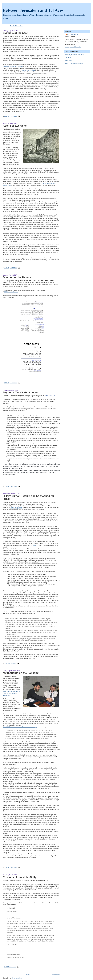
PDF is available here (11, 292)
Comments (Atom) (17, 978)
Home (5, 26)
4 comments (13, 116)
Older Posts (56, 974)
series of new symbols (28, 70)
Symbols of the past (15, 33)
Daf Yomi (68, 58)
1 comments (13, 383)
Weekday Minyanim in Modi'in (74, 55)
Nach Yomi (68, 61)
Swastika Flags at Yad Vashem (13, 66)
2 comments (13, 967)
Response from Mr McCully (20, 877)
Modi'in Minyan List (16, 26)
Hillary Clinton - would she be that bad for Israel (29, 497)
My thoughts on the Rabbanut (21, 673)
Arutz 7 (35, 545)
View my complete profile (73, 47)
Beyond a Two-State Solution (21, 392)
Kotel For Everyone (15, 126)
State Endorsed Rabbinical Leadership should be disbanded (11, 693)
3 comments (13, 868)
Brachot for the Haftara (17, 277)
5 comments (13, 268)
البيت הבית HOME (50, 396)
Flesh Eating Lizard (16, 508)
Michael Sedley (73, 34)
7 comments (13, 486)
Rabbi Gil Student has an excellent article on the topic (20, 727)
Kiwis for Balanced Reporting (74, 63)
